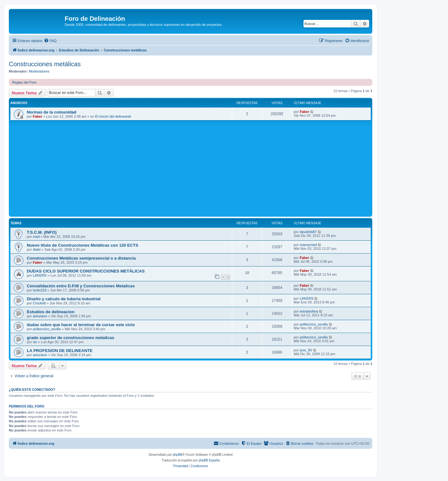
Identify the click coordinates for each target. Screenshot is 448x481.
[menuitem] (50, 41)
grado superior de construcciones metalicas (71, 338)
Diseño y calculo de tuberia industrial (64, 299)
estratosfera (309, 311)
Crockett (39, 303)
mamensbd (308, 245)
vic (35, 342)
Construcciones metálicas (45, 64)
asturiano (40, 316)
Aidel (37, 249)
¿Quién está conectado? (32, 390)
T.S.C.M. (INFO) (42, 232)
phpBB (178, 455)
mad (36, 237)
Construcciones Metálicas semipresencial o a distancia (81, 258)
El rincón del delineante (113, 116)
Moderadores (39, 71)
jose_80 (306, 350)
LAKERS (40, 275)
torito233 (40, 290)
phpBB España (209, 460)
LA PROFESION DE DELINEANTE (60, 351)
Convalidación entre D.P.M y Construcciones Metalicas (81, 286)
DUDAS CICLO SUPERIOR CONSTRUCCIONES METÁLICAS (86, 271)
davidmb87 (308, 232)
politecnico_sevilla (47, 329)
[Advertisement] (200, 168)
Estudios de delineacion (51, 312)
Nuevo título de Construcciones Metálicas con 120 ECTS (83, 245)
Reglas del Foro (24, 82)
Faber (38, 116)
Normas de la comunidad (52, 112)
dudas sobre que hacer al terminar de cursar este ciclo (81, 325)
